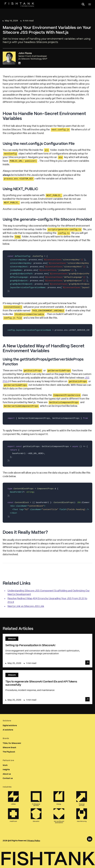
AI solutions (8, 730)
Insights (6, 769)
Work (5, 765)
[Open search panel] (83, 4)
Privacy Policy (34, 841)
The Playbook (9, 752)
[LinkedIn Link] (90, 839)
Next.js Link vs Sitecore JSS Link (26, 606)
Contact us (8, 778)
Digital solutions (10, 725)
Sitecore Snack (9, 747)
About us (7, 774)
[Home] (19, 5)
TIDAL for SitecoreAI (12, 743)
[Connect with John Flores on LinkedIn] (19, 63)
